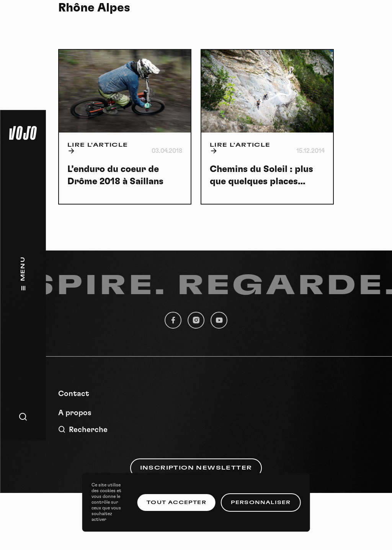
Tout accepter (176, 503)
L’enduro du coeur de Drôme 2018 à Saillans (115, 175)
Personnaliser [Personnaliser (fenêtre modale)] (261, 503)
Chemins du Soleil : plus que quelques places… (261, 175)
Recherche (83, 430)
